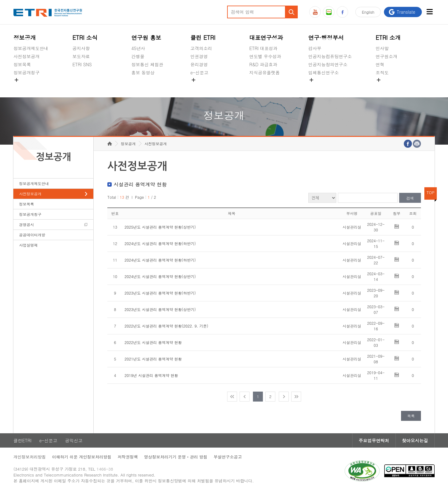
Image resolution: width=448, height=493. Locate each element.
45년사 (138, 48)
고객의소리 (201, 48)
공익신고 (199, 87)
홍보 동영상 (143, 72)
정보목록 (22, 64)
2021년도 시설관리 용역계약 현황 (153, 359)
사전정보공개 (26, 56)
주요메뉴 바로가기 (0, 0)
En (368, 12)
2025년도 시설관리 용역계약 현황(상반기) (160, 227)
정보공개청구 (26, 72)
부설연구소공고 (228, 457)
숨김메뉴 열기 (16, 80)
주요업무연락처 (374, 440)
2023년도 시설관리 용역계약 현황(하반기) (160, 293)
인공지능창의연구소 (328, 64)
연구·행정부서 (326, 37)
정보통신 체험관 (147, 64)
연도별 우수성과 (265, 56)
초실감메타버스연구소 (330, 87)
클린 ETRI (203, 37)
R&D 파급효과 (263, 64)
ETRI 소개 (388, 37)
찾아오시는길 (415, 440)
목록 (411, 416)
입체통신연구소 (324, 72)
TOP (431, 192)
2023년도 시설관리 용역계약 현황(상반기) (160, 309)
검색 (410, 198)
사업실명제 (28, 245)
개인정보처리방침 (30, 457)
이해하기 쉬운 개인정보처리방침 (82, 457)
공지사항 (81, 48)
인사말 (382, 48)
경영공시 (22, 87)
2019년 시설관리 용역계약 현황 (151, 375)
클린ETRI (22, 440)
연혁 (380, 64)
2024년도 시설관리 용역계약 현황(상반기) (160, 276)
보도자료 (81, 56)
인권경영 (199, 56)
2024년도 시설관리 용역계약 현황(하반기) (160, 243)
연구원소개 (386, 56)
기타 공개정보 (389, 87)
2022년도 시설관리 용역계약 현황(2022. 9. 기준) (166, 326)
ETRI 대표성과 (263, 48)
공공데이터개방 (32, 235)
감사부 (315, 48)
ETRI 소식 (85, 37)
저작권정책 (128, 457)
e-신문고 (199, 72)
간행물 (138, 56)
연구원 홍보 (146, 37)
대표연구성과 (266, 37)
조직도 (382, 72)
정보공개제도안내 (31, 48)
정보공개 (25, 37)
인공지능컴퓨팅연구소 (330, 56)
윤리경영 (199, 64)
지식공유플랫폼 (264, 72)
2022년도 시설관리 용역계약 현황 (153, 342)
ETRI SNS (82, 64)
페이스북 (342, 12)
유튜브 (315, 12)
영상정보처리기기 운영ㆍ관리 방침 (176, 457)
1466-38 (105, 469)
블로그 (329, 12)
